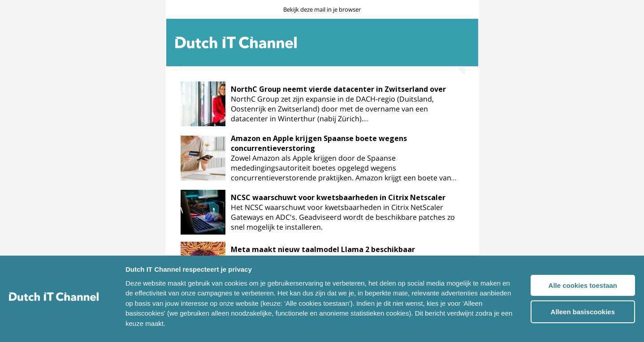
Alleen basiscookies (583, 312)
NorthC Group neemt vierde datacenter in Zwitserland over (338, 89)
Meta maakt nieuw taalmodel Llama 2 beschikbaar (323, 249)
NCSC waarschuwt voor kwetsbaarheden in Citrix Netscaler (338, 197)
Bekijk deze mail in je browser (322, 9)
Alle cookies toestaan (583, 285)
